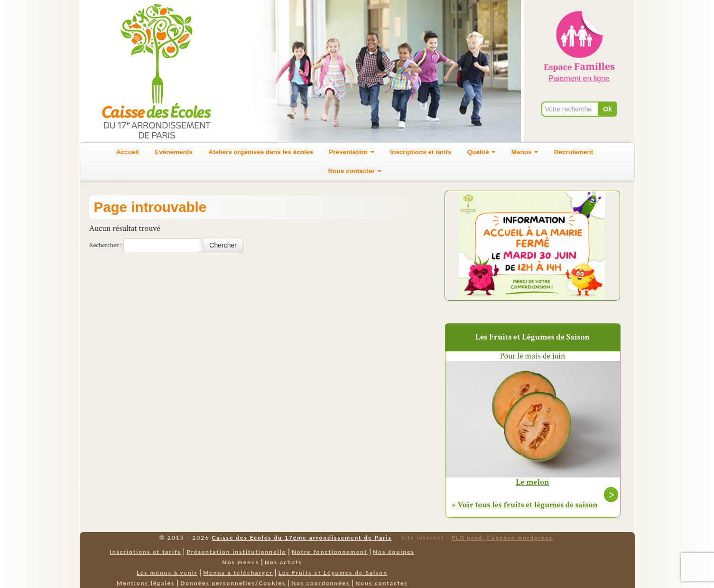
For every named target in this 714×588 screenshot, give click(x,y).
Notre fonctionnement (329, 552)
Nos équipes (394, 552)
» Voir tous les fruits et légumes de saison (524, 505)
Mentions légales (146, 583)
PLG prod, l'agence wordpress (502, 537)
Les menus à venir (167, 573)
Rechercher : (106, 245)
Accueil (128, 152)
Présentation (352, 152)
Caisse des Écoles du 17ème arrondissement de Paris (301, 537)
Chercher (223, 245)
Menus (525, 152)
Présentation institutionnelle (236, 552)
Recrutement (574, 152)
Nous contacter (354, 171)
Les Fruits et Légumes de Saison (333, 573)
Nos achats (283, 562)
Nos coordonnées (320, 583)
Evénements (174, 152)
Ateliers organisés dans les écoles (261, 152)
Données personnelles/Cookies (233, 583)
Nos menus (241, 562)
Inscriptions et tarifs (421, 152)
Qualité (482, 152)
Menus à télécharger (238, 573)
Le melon (532, 482)
